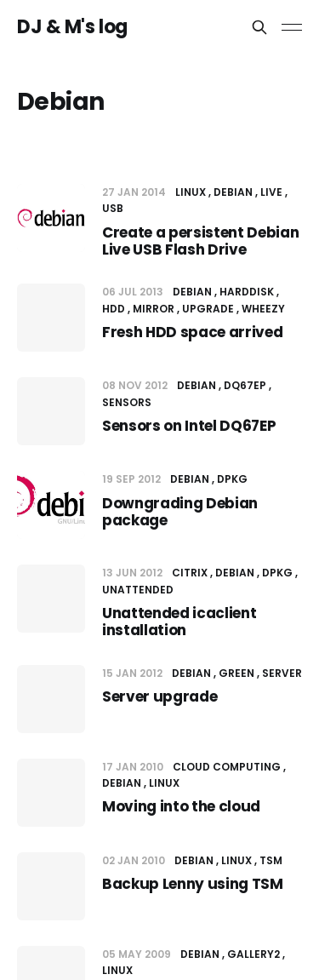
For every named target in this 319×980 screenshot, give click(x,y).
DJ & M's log (72, 27)
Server (282, 673)
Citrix (190, 573)
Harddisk (247, 292)
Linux (191, 192)
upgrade (208, 309)
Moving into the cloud (181, 806)
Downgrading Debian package (180, 512)
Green (236, 673)
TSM (271, 860)
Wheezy (263, 309)
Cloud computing (227, 767)
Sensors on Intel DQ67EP (189, 426)
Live (271, 192)
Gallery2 (253, 954)
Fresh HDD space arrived (192, 332)
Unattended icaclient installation (179, 622)
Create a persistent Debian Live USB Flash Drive (200, 241)
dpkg (232, 479)
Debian (233, 192)
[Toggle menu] (292, 27)
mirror (154, 309)
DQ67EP (245, 385)
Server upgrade (159, 696)
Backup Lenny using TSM (193, 884)
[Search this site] (259, 27)
